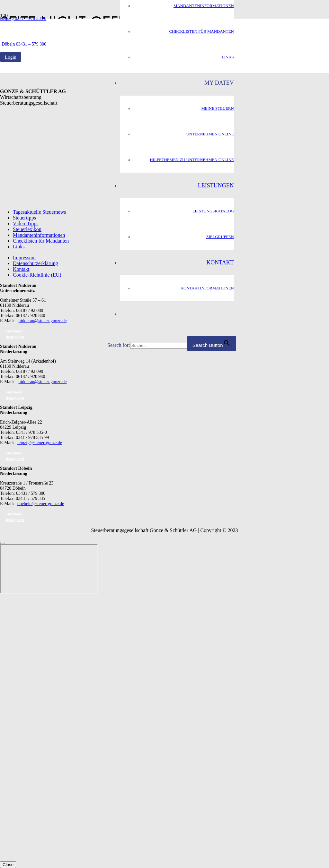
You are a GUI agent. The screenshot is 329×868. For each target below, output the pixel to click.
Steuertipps (24, 218)
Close (8, 865)
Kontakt (21, 269)
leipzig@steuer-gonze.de (40, 443)
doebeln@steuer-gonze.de (41, 504)
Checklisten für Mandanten (41, 241)
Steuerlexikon (27, 229)
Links (19, 247)
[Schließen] (3, 543)
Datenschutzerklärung (35, 263)
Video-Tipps (26, 223)
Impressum (24, 258)
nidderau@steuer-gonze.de (43, 321)
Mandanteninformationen (39, 235)
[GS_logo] (54, 182)
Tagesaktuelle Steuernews (39, 212)
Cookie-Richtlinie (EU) (37, 275)
